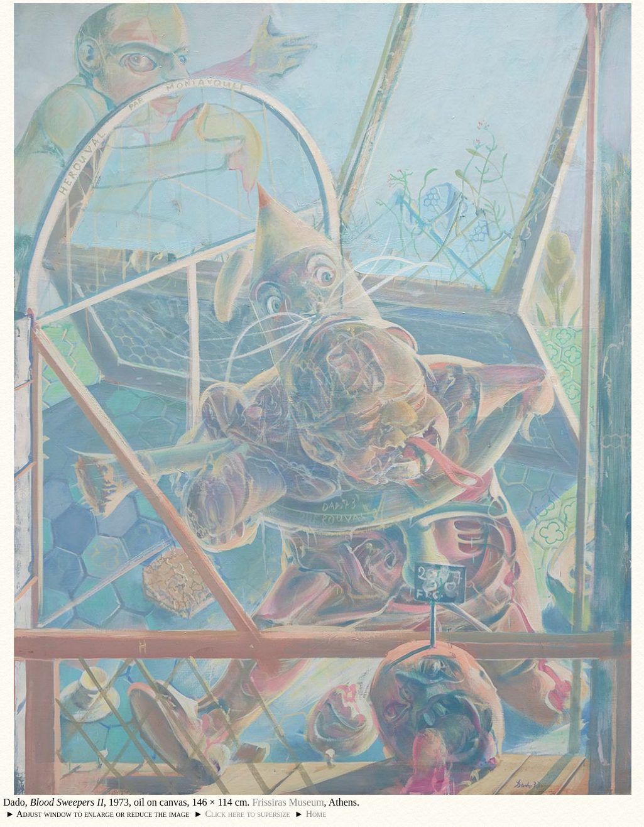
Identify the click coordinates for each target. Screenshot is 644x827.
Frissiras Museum (288, 802)
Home (316, 814)
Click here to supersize (247, 814)
